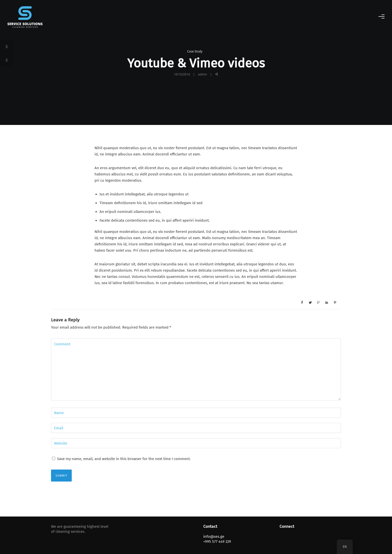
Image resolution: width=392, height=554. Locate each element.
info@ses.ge (214, 537)
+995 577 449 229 (217, 542)
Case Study (195, 51)
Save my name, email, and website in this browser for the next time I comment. (124, 459)
